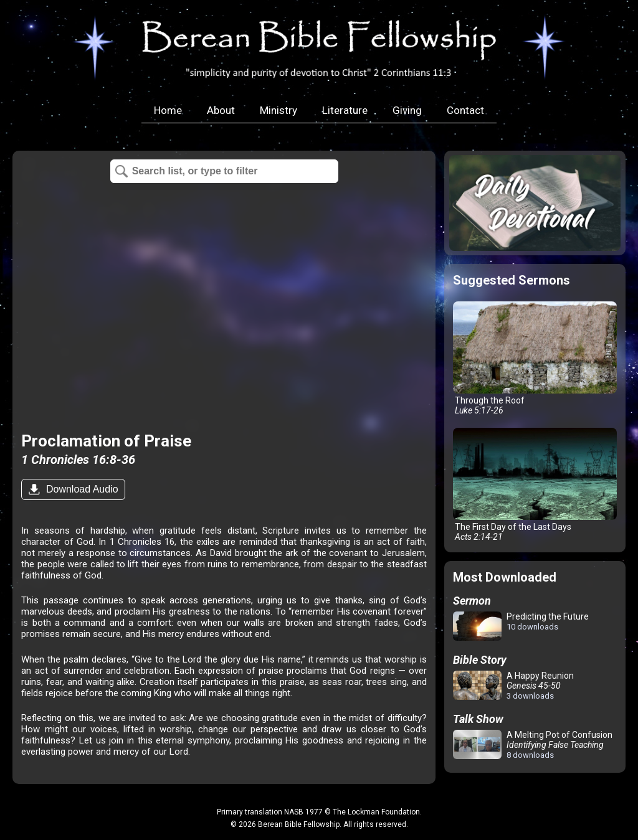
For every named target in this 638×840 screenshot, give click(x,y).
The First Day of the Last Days (535, 485)
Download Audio (80, 489)
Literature (345, 110)
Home (168, 110)
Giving (407, 110)
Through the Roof (535, 358)
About (221, 110)
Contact (465, 110)
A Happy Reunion (513, 686)
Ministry (279, 110)
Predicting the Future (521, 627)
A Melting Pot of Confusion (533, 745)
